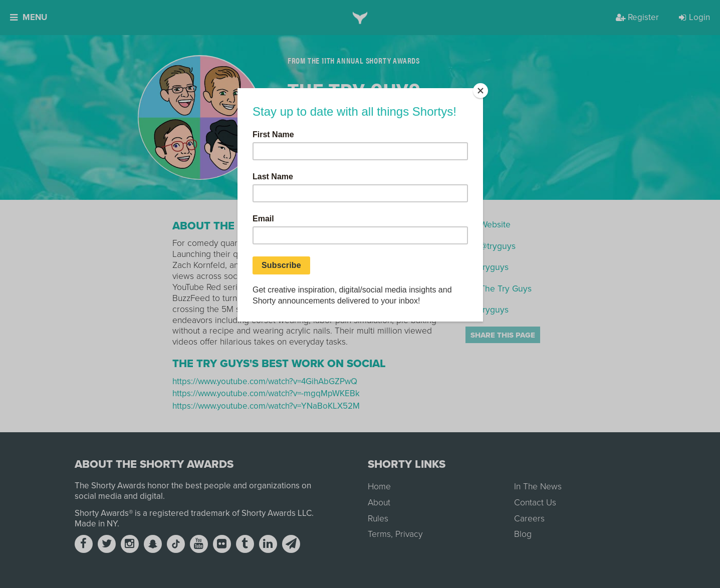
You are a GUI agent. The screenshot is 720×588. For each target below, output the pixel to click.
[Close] (481, 91)
